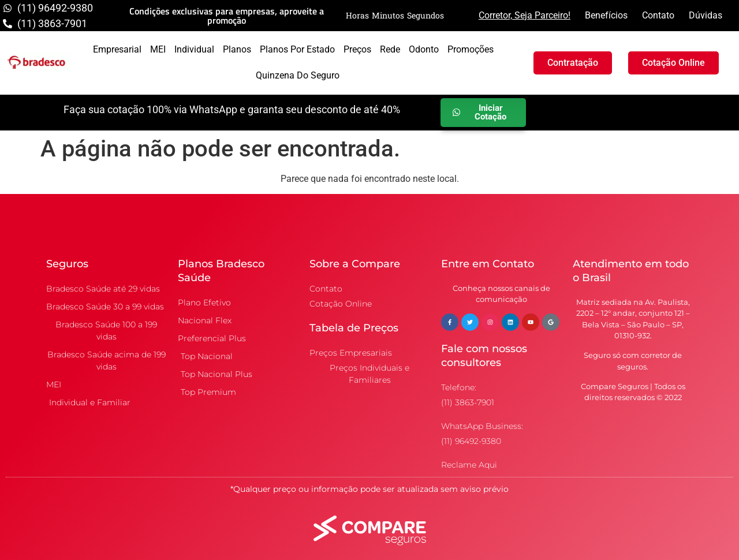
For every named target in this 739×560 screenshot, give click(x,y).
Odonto (424, 49)
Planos (237, 49)
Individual (194, 49)
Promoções (471, 49)
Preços (357, 49)
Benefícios (606, 15)
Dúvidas (706, 15)
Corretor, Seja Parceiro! (525, 15)
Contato (658, 15)
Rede (390, 49)
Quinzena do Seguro (298, 75)
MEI (158, 49)
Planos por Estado (297, 49)
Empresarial (117, 49)
